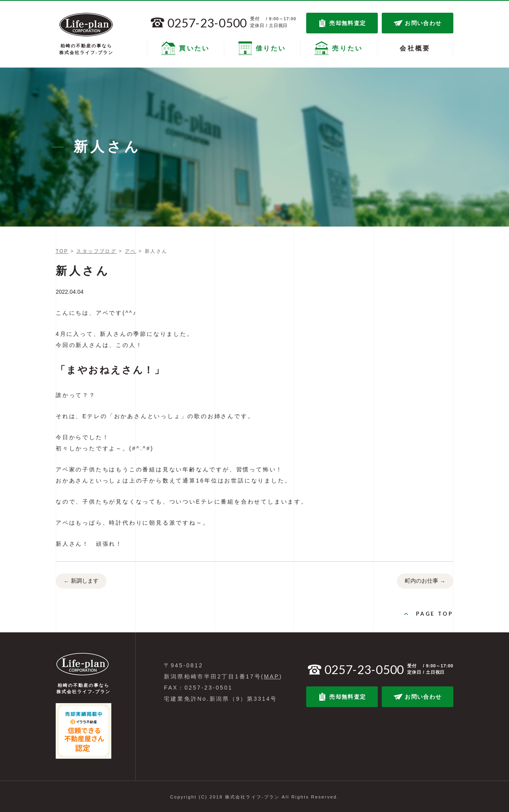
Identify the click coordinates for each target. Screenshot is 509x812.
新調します (81, 581)
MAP (272, 676)
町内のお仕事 (425, 581)
